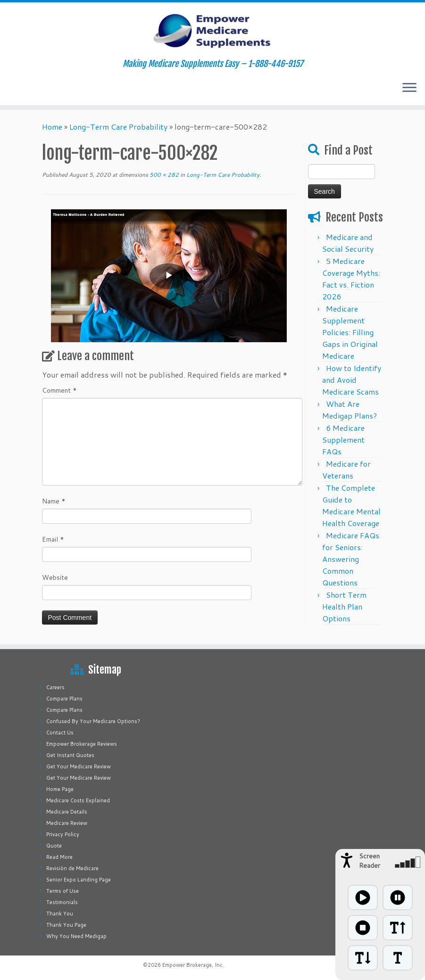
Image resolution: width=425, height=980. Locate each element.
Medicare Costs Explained (78, 800)
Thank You (60, 914)
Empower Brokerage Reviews (82, 744)
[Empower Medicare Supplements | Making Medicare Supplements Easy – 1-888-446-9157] (212, 31)
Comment (59, 390)
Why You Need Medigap (76, 936)
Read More (59, 857)
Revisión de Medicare (72, 868)
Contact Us (60, 733)
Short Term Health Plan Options (344, 606)
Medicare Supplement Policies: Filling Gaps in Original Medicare (350, 332)
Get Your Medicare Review (79, 766)
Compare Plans (64, 699)
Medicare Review (67, 823)
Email (53, 539)
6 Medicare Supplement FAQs (343, 440)
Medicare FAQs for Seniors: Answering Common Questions (351, 559)
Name (54, 501)
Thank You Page (66, 925)
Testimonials (62, 902)
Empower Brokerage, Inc (192, 965)
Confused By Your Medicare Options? (93, 721)
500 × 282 (163, 175)
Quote (54, 846)
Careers (55, 687)
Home (52, 127)
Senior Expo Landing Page (79, 880)
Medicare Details (67, 812)
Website (55, 577)
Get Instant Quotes (70, 755)
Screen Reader (370, 861)
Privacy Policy (63, 834)
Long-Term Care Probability (118, 127)
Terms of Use (62, 891)
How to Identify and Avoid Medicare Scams (352, 380)
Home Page (60, 789)
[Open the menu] (409, 88)
